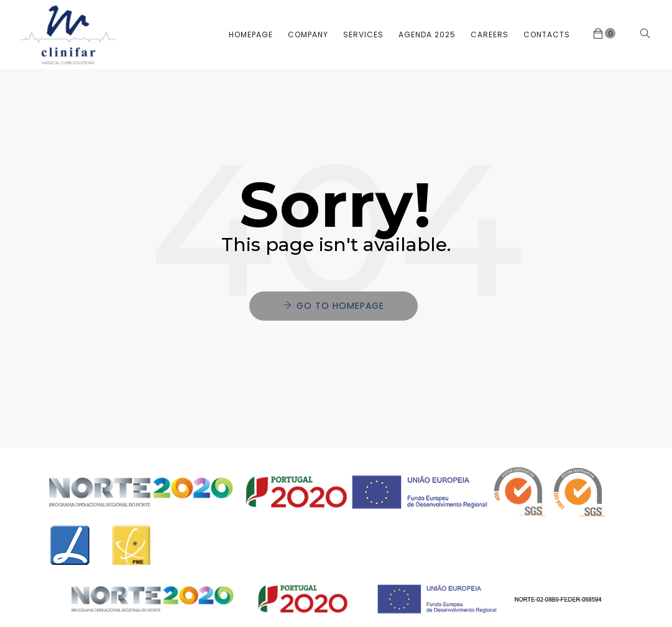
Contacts (547, 34)
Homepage (251, 34)
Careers (490, 34)
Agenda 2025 (427, 34)
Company (308, 34)
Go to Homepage (340, 306)
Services (363, 34)
